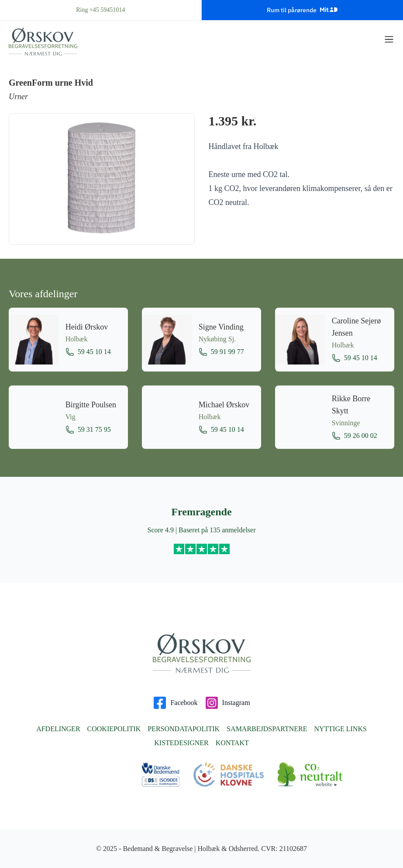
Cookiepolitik (114, 729)
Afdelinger (58, 729)
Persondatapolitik (184, 729)
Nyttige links (340, 729)
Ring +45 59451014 (100, 10)
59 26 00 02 (355, 436)
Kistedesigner (181, 743)
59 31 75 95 (88, 430)
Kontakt (232, 743)
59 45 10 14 (88, 352)
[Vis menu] (389, 39)
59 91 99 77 (221, 352)
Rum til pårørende (302, 10)
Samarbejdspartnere (267, 729)
